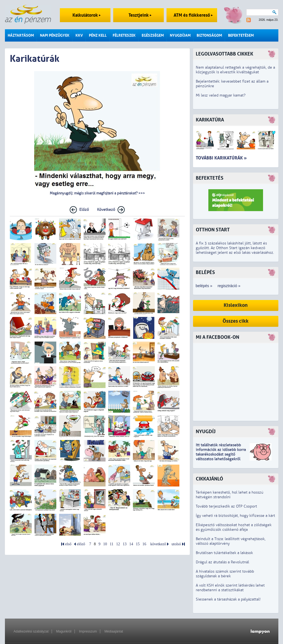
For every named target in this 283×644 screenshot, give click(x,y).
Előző (84, 210)
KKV (79, 35)
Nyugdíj (206, 432)
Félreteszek (124, 35)
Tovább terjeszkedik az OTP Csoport (226, 506)
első (68, 544)
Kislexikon (236, 305)
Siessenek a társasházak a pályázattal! (228, 599)
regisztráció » (229, 286)
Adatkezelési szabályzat (31, 631)
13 (125, 544)
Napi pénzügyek (55, 35)
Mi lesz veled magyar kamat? (221, 95)
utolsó (176, 544)
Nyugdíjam (180, 35)
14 (131, 544)
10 (105, 544)
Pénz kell (98, 35)
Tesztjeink (140, 15)
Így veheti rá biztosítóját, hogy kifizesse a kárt (235, 516)
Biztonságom (209, 35)
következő (158, 544)
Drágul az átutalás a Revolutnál (222, 562)
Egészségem (153, 35)
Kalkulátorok (87, 15)
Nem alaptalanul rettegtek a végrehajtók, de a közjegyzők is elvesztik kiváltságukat (235, 70)
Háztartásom (21, 35)
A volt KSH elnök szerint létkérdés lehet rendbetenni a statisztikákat (230, 588)
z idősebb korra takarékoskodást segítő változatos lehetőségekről (221, 454)
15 (138, 544)
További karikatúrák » (221, 158)
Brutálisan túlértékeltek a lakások (224, 553)
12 (118, 544)
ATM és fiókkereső (193, 15)
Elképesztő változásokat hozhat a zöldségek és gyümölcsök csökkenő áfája (234, 527)
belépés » (204, 286)
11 (111, 544)
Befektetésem (241, 35)
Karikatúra (210, 120)
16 (144, 544)
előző (81, 544)
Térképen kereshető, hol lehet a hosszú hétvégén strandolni (230, 495)
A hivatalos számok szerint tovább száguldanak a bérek (225, 574)
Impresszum (88, 631)
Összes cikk (236, 321)
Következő (106, 210)
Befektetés (210, 178)
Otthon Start (213, 230)
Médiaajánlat (114, 631)
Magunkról (64, 631)
